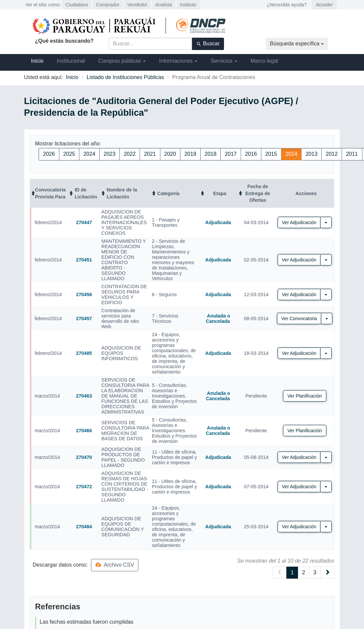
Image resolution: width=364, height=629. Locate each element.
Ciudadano (77, 5)
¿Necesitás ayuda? (287, 5)
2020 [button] (170, 154)
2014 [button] (291, 154)
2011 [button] (352, 154)
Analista (164, 5)
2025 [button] (69, 154)
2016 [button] (251, 154)
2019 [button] (190, 154)
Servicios (224, 61)
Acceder (324, 5)
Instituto (188, 5)
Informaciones (178, 61)
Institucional (71, 61)
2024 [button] (89, 154)
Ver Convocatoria (299, 319)
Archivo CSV (115, 565)
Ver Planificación (305, 396)
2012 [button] (332, 154)
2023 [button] (110, 154)
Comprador (108, 5)
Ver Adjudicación (299, 222)
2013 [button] (312, 154)
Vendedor (137, 5)
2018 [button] (211, 154)
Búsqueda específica (297, 44)
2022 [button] (130, 154)
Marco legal (264, 61)
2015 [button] (271, 154)
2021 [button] (150, 154)
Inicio (37, 61)
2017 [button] (231, 154)
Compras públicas (122, 61)
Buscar (208, 44)
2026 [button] (49, 154)
